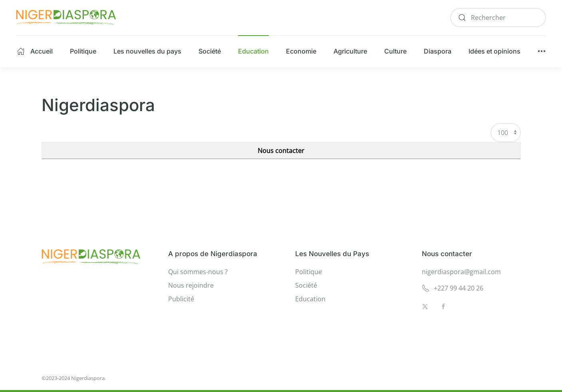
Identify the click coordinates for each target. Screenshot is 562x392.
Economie (301, 51)
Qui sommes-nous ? (198, 272)
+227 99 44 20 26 (453, 288)
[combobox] (498, 18)
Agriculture (350, 51)
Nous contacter (281, 151)
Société (210, 51)
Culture (395, 51)
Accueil (35, 51)
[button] (542, 51)
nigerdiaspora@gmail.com (461, 272)
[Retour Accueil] (66, 18)
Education (253, 51)
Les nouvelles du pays (147, 51)
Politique (83, 51)
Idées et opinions (494, 51)
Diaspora (438, 51)
